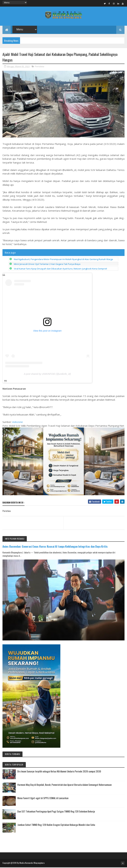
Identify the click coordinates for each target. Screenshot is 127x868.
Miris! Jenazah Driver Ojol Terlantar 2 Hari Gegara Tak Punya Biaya (47, 265)
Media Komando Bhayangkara (32, 863)
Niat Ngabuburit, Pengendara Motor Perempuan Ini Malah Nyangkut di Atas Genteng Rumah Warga (63, 260)
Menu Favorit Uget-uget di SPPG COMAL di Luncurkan (43, 799)
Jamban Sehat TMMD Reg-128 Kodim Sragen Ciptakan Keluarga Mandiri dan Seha (56, 825)
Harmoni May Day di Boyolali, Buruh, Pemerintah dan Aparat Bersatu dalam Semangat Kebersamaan (64, 785)
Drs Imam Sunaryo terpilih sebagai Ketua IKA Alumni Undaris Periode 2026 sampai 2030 (59, 772)
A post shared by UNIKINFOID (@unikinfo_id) (47, 374)
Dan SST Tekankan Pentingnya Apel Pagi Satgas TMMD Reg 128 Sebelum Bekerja (56, 812)
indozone (18, 423)
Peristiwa (40, 67)
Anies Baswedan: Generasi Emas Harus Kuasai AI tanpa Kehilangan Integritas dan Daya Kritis (55, 547)
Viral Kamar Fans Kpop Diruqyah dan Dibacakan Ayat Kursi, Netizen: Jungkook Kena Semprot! (60, 269)
